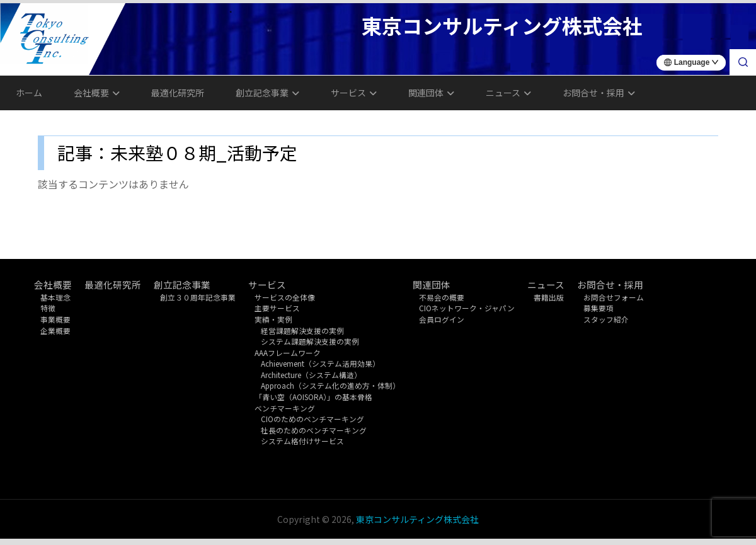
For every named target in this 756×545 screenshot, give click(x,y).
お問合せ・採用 (599, 93)
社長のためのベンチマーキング (314, 430)
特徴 (48, 308)
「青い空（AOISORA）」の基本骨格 (313, 397)
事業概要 (55, 319)
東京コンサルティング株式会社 (417, 519)
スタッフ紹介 (606, 319)
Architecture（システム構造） (311, 375)
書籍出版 (549, 297)
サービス (354, 93)
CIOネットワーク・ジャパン (467, 308)
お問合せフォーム (614, 297)
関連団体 (431, 93)
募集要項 (598, 308)
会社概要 (97, 93)
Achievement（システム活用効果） (320, 363)
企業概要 (55, 330)
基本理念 (55, 297)
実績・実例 (273, 319)
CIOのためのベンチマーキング (312, 419)
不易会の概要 (442, 297)
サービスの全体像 (285, 297)
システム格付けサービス (302, 441)
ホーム (29, 93)
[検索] (743, 62)
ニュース (508, 93)
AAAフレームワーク (288, 353)
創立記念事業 (267, 93)
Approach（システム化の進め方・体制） (330, 385)
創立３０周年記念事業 (198, 297)
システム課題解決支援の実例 (310, 341)
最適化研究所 (178, 93)
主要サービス (277, 308)
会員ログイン (442, 319)
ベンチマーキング (285, 408)
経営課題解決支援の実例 (302, 330)
